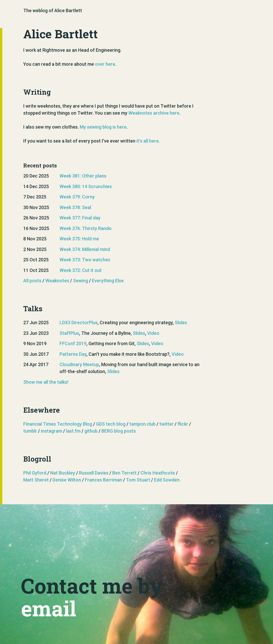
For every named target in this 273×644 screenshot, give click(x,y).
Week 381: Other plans (83, 176)
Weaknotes (57, 281)
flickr (183, 424)
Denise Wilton (67, 480)
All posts (32, 281)
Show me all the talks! (46, 382)
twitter (167, 424)
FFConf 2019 (73, 343)
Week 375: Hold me (79, 239)
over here (105, 64)
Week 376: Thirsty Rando (86, 228)
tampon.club (142, 424)
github (91, 431)
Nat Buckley (63, 473)
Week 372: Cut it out (81, 270)
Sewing (80, 281)
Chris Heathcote (158, 473)
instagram (51, 431)
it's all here (147, 141)
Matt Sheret (36, 480)
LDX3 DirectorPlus (79, 323)
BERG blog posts (119, 431)
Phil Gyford (35, 473)
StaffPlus (69, 333)
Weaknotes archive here (154, 113)
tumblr (30, 431)
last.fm (73, 431)
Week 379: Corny (77, 197)
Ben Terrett (124, 473)
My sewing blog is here (103, 127)
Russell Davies (94, 473)
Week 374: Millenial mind (85, 249)
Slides (181, 323)
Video (153, 333)
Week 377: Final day (80, 218)
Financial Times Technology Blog (58, 424)
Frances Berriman (104, 480)
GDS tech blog (111, 424)
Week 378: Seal (75, 207)
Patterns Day (73, 354)
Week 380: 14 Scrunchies (86, 186)
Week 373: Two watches (85, 260)
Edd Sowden (167, 480)
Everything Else (108, 281)
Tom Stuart (138, 480)
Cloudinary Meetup (79, 364)
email (49, 608)
